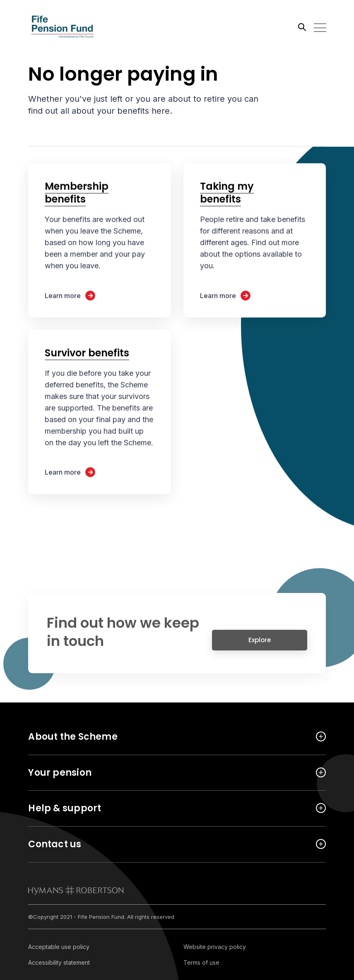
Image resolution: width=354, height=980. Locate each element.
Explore (260, 644)
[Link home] (65, 27)
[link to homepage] (76, 890)
